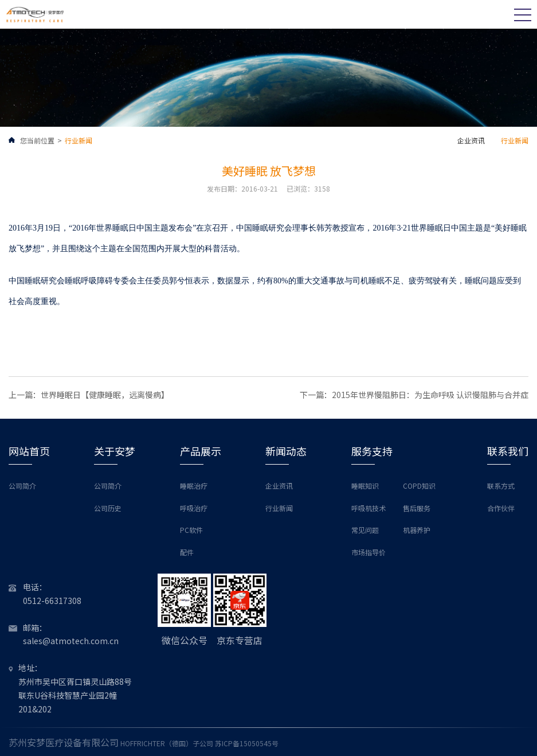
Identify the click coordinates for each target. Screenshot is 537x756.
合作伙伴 (501, 508)
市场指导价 (369, 552)
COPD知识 (419, 486)
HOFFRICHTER (143, 743)
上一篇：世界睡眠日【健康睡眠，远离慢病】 (89, 395)
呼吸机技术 (369, 508)
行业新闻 (79, 140)
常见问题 (365, 530)
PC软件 (191, 530)
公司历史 (108, 508)
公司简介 (22, 486)
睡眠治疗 (194, 486)
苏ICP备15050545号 (247, 743)
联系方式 (501, 486)
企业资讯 (471, 140)
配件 (187, 552)
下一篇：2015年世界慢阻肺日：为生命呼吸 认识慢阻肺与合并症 (414, 395)
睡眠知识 (365, 486)
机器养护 (417, 530)
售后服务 (417, 508)
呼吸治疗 (194, 508)
